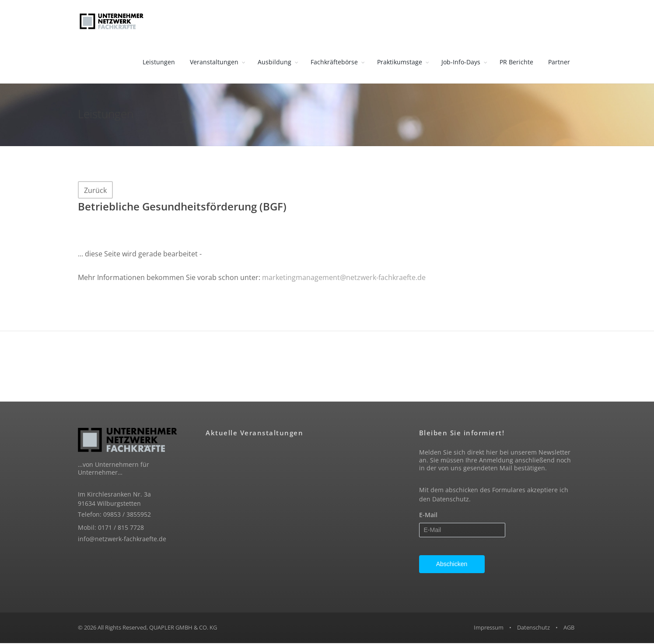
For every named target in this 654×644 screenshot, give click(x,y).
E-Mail (428, 516)
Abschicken (452, 565)
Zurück (95, 191)
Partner (559, 63)
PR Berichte (516, 63)
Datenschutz (451, 500)
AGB (569, 629)
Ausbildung (275, 63)
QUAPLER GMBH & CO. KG (183, 629)
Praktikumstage (400, 63)
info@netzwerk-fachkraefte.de (122, 540)
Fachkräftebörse (334, 63)
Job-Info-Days (461, 63)
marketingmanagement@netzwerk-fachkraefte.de (344, 278)
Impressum (489, 629)
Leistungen (159, 63)
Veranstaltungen (214, 63)
